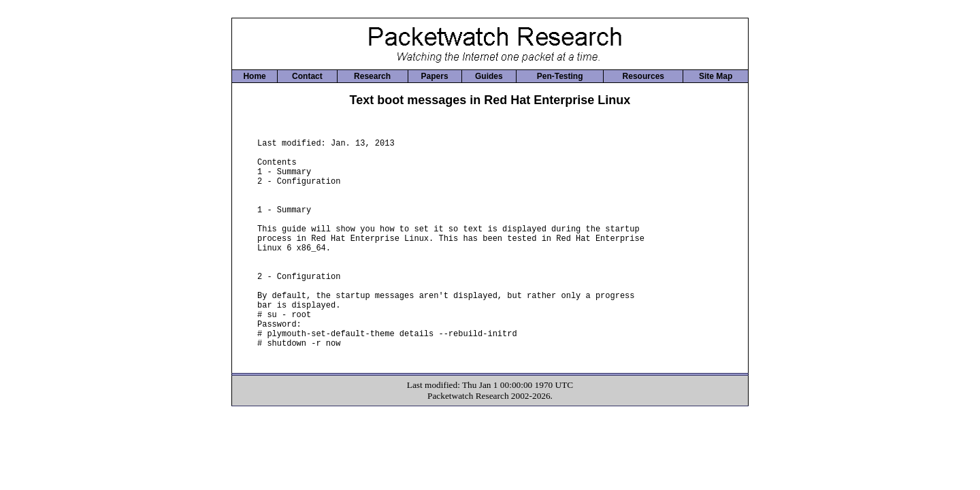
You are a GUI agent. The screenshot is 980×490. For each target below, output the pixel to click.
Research (372, 76)
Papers (435, 76)
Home (254, 76)
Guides (489, 76)
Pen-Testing (560, 76)
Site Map (716, 76)
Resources (643, 76)
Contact (307, 76)
